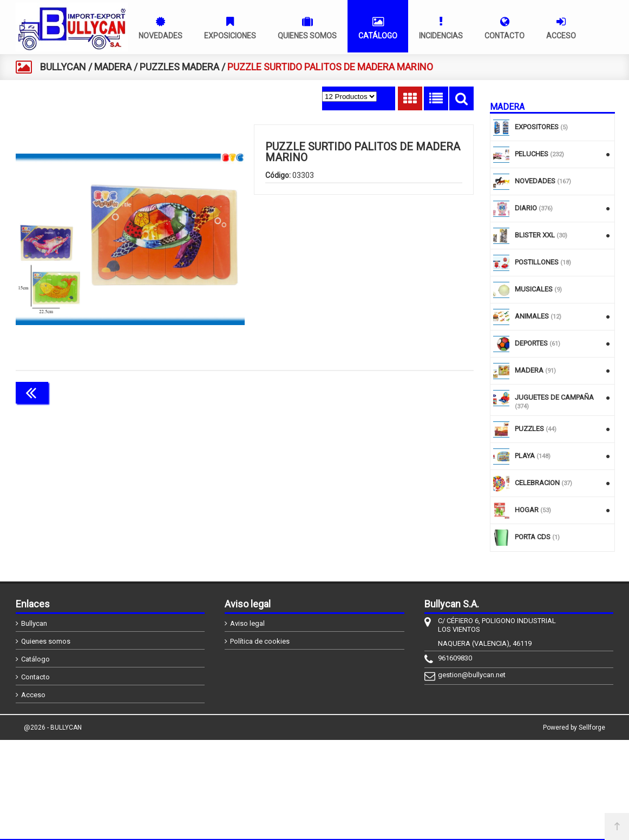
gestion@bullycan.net (472, 675)
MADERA (113, 67)
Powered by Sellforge (574, 727)
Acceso (33, 695)
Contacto (35, 677)
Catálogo (35, 659)
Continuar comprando (425, 392)
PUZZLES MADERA (179, 67)
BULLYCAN (63, 67)
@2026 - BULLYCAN (53, 727)
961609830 (455, 658)
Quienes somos (46, 641)
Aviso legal (247, 623)
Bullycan (34, 623)
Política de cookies (260, 641)
